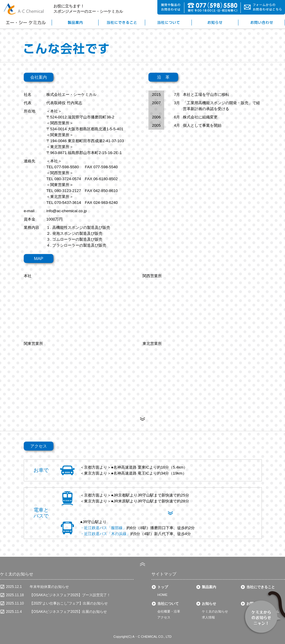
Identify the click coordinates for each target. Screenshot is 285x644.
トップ (163, 587)
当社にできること (261, 587)
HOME (162, 595)
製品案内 (209, 587)
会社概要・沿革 (169, 611)
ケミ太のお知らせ (215, 611)
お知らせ (209, 604)
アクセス (164, 617)
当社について (168, 604)
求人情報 (208, 617)
